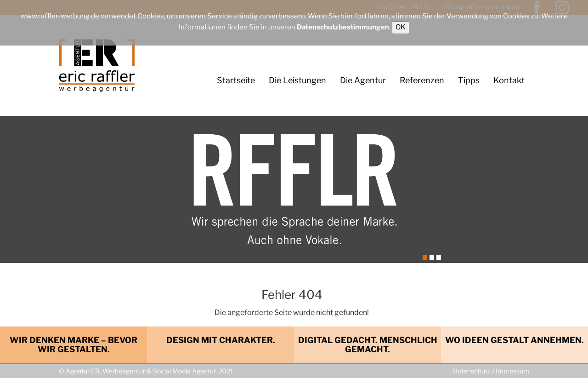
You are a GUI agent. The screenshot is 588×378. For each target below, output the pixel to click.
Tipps (469, 80)
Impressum (512, 371)
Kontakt (509, 80)
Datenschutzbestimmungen (343, 27)
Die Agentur (363, 80)
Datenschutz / (474, 371)
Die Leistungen (297, 80)
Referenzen (422, 80)
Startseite (236, 80)
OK (401, 27)
